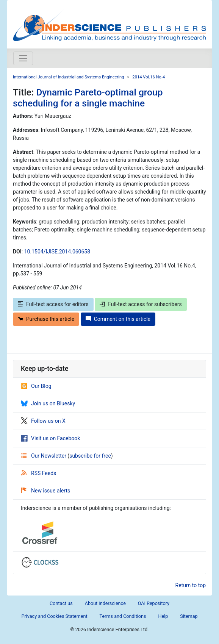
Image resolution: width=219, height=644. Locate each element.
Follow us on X (43, 421)
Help (163, 616)
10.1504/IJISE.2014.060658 (57, 252)
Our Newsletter (44, 456)
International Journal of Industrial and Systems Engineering (69, 77)
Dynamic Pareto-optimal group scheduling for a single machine (88, 98)
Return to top (191, 585)
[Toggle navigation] (23, 58)
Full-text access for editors (53, 304)
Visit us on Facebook (50, 438)
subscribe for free (90, 456)
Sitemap (189, 616)
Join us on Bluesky (48, 403)
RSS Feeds (39, 473)
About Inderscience (105, 603)
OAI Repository (154, 603)
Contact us (61, 603)
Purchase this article (46, 319)
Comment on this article (118, 319)
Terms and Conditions (123, 616)
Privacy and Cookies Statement (54, 616)
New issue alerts (46, 491)
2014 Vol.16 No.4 (149, 77)
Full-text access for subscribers (141, 304)
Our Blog (36, 386)
